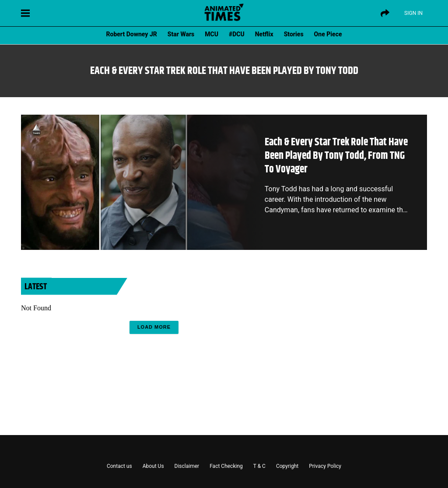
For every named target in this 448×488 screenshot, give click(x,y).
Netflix (264, 34)
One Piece (328, 34)
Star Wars (181, 34)
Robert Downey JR (131, 34)
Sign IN (413, 13)
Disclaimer (187, 466)
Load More (154, 327)
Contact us (119, 466)
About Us (153, 466)
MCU (212, 34)
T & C (259, 466)
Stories (294, 34)
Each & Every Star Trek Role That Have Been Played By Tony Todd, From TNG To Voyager (336, 156)
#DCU (237, 34)
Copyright (287, 466)
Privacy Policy (325, 466)
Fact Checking (226, 466)
